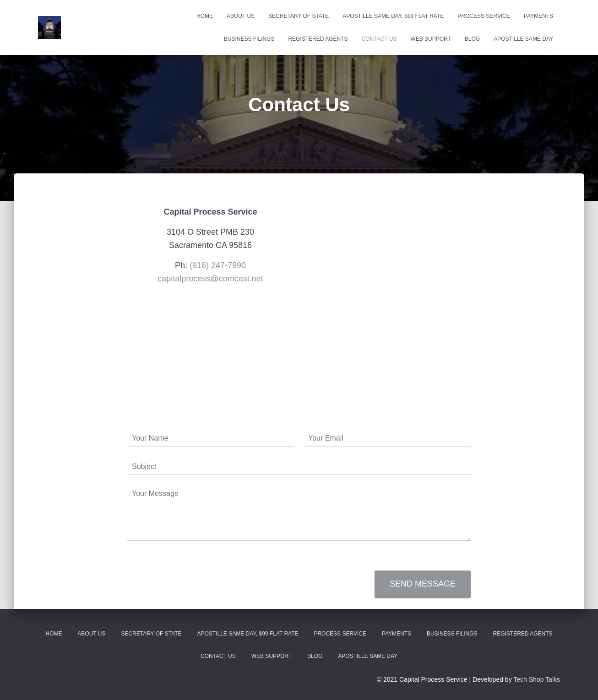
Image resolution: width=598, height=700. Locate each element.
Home (205, 16)
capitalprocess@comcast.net (210, 279)
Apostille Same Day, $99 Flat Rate (393, 16)
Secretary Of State (299, 16)
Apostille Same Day (523, 39)
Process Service (484, 16)
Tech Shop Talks (537, 679)
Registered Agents (318, 39)
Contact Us (379, 39)
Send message (423, 584)
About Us (241, 16)
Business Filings (249, 39)
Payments (538, 16)
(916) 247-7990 (218, 265)
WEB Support (430, 39)
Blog (472, 39)
